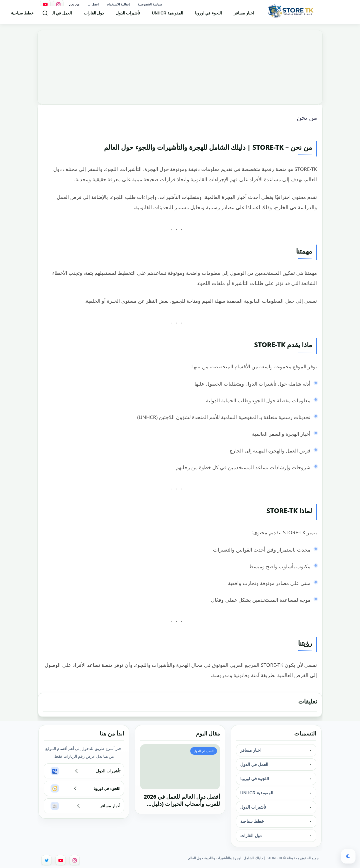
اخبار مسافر (244, 16)
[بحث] (45, 16)
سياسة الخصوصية (150, 4)
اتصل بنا (93, 4)
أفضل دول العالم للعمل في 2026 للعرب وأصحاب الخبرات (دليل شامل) (182, 801)
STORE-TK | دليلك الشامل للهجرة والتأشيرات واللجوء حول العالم (235, 858)
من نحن (74, 4)
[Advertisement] (180, 65)
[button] (348, 856)
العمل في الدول (59, 16)
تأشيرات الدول (128, 16)
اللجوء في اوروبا (208, 16)
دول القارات (94, 16)
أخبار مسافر (110, 806)
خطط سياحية (22, 16)
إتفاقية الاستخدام (118, 4)
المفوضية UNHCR (167, 16)
